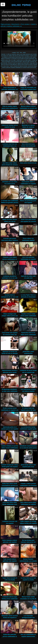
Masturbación (15, 24)
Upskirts (33, 24)
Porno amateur (25, 24)
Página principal (5, 24)
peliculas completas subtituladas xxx (11, 26)
